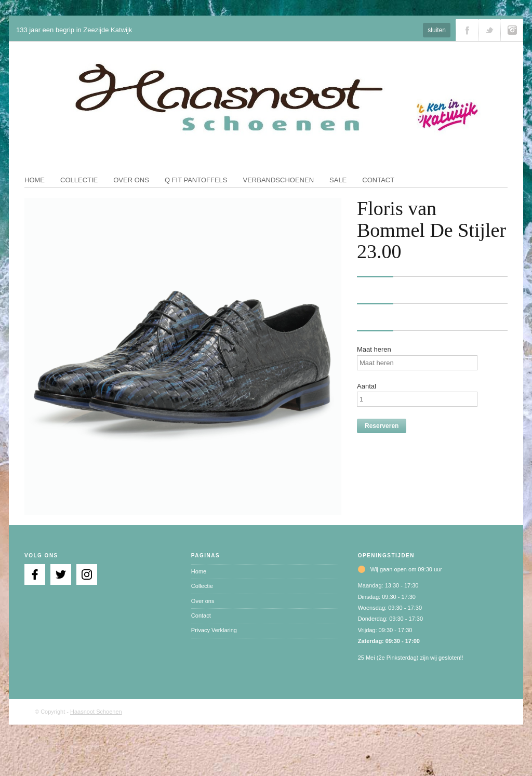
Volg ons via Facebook (467, 30)
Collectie (79, 180)
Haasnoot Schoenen (96, 712)
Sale (338, 180)
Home (35, 180)
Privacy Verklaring (214, 630)
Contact (378, 180)
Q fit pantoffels (196, 180)
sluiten (437, 30)
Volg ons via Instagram (512, 30)
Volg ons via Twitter (489, 30)
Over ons (131, 180)
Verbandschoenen (279, 180)
